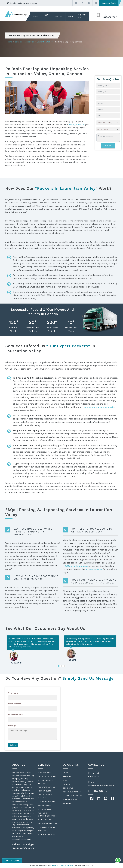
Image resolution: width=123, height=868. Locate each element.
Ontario (18, 42)
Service (59, 16)
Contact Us (82, 16)
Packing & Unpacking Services (47, 814)
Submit (108, 146)
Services (67, 776)
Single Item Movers (72, 796)
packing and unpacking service (99, 407)
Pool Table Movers (72, 792)
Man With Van (44, 805)
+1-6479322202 (110, 16)
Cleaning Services (47, 834)
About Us (47, 16)
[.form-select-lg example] (108, 123)
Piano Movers (44, 820)
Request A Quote (109, 3)
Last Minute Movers (47, 801)
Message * (13, 725)
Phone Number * (16, 715)
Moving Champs (76, 124)
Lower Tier (29, 42)
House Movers (45, 791)
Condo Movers (45, 773)
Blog (70, 16)
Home (35, 16)
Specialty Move (70, 800)
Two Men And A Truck (48, 776)
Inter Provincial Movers (46, 782)
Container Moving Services (46, 829)
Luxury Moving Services (45, 796)
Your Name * (14, 693)
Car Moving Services (48, 824)
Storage (67, 803)
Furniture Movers (46, 787)
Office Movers (45, 809)
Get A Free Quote (12, 861)
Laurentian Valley (45, 42)
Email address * (15, 704)
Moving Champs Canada (62, 865)
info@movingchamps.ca (27, 3)
